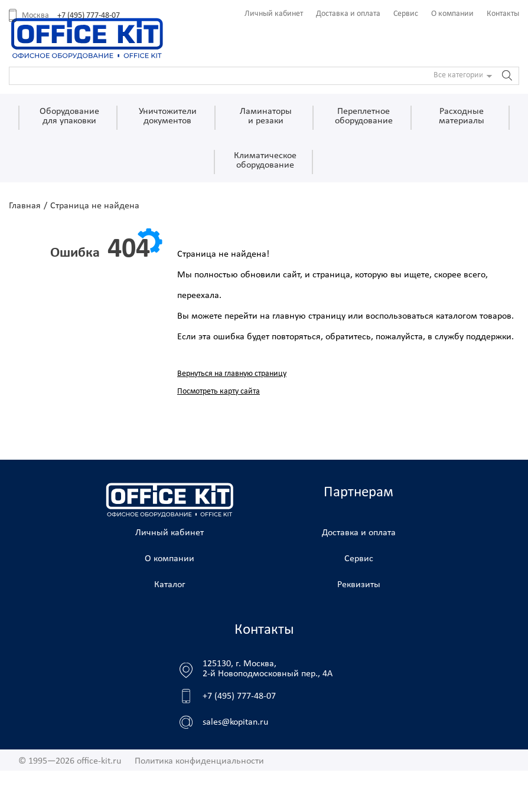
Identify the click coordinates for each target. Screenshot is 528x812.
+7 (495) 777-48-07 (89, 16)
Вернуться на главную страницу (232, 374)
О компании (452, 14)
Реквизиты (359, 585)
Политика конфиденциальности (199, 761)
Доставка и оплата (348, 14)
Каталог (170, 585)
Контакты (503, 14)
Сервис (406, 14)
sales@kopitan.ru (235, 722)
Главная (25, 206)
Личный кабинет (274, 14)
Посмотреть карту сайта (219, 392)
